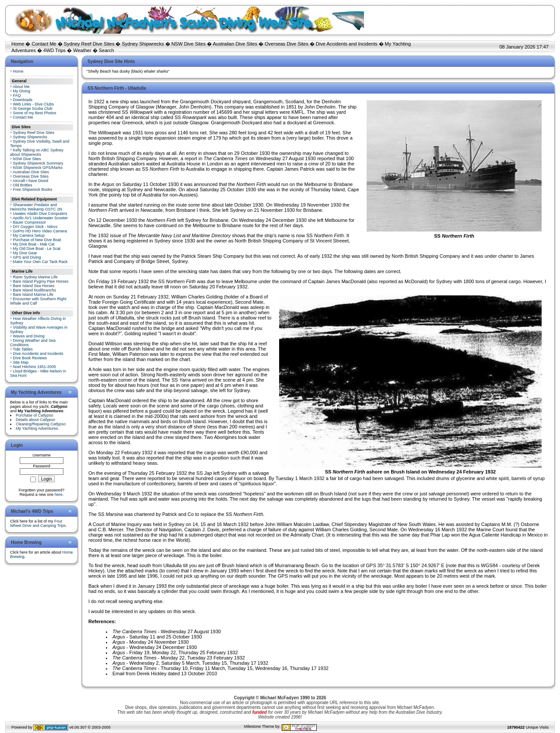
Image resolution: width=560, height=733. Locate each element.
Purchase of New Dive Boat (37, 240)
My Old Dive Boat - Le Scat (37, 249)
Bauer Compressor (30, 222)
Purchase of (35, 415)
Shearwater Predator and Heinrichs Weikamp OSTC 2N (36, 207)
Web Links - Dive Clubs (33, 104)
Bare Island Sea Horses (34, 286)
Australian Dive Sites (235, 44)
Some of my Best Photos (35, 113)
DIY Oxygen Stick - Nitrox (35, 227)
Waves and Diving (29, 336)
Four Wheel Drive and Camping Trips (38, 523)
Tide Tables (23, 349)
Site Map (21, 362)
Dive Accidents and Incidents (347, 44)
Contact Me (44, 44)
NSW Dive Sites (189, 44)
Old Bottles (23, 185)
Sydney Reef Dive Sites (89, 44)
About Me (21, 87)
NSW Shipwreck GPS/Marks (38, 168)
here (59, 495)
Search (107, 50)
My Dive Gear (25, 253)
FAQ (17, 95)
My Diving (22, 91)
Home (18, 44)
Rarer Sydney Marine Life (35, 277)
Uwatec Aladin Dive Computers (40, 214)
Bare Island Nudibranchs (35, 290)
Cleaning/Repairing (41, 424)
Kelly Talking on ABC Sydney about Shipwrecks (37, 152)
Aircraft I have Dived (30, 181)
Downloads (23, 100)
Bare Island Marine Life (33, 295)
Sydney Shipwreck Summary (38, 163)
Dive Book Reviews (30, 358)
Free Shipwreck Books (33, 189)
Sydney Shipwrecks (143, 44)
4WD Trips (54, 50)
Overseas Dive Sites (287, 44)
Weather (82, 50)
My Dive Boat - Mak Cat (34, 244)
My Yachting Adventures (37, 428)
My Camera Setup (29, 235)
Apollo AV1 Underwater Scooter (40, 218)
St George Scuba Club (33, 109)
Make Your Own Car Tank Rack (40, 262)
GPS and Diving (27, 257)
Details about (35, 420)
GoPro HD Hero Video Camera (40, 231)
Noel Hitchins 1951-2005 (35, 367)
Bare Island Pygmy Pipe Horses (41, 281)
